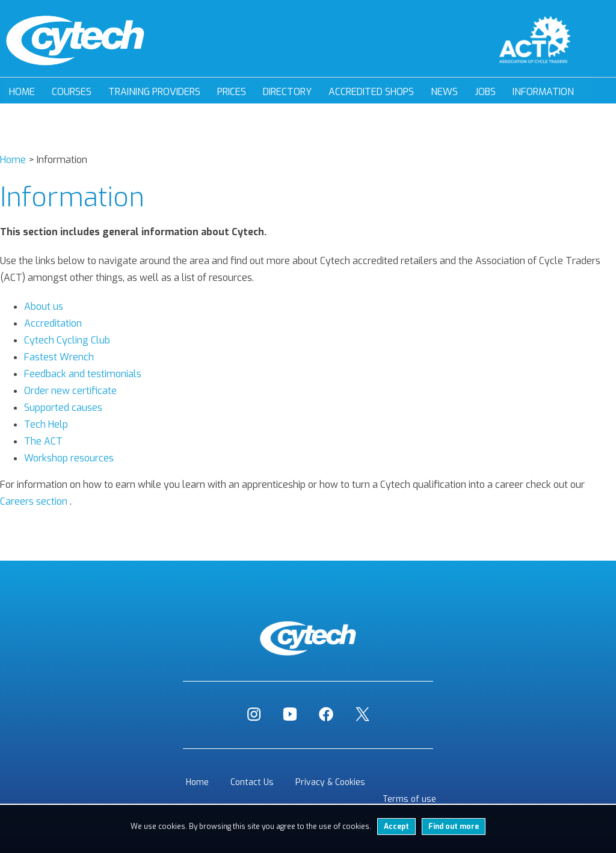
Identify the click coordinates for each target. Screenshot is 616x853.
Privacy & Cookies (330, 782)
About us (44, 306)
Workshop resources (69, 458)
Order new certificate (70, 391)
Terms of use (409, 799)
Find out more (454, 827)
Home (22, 92)
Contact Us (252, 782)
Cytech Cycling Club (67, 340)
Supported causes (63, 408)
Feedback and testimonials (83, 374)
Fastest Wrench (59, 357)
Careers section (34, 501)
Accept (396, 827)
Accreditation (53, 323)
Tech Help (46, 424)
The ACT (43, 441)
